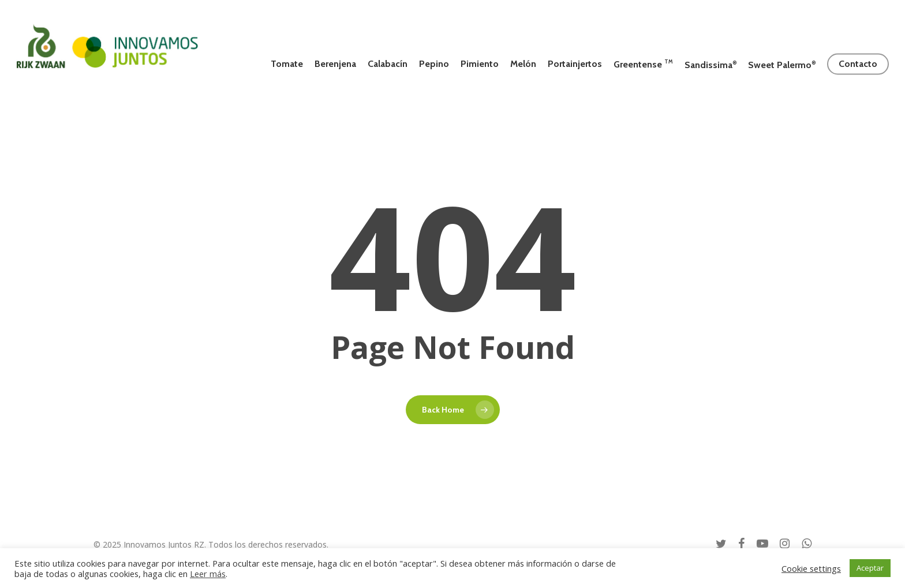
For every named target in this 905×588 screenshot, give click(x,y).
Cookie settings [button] (811, 568)
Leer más (208, 574)
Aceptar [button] (870, 568)
